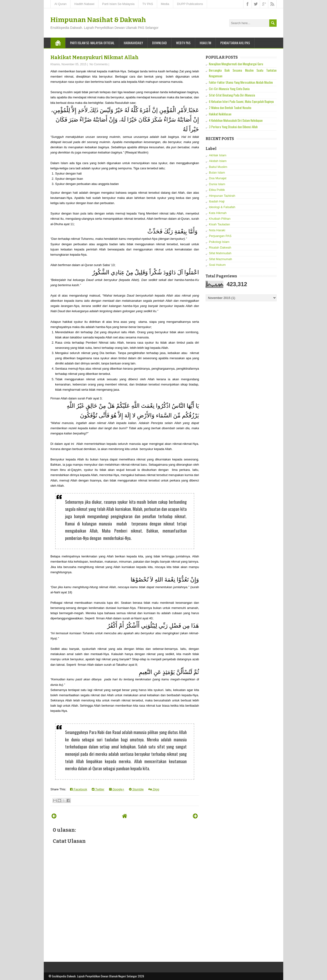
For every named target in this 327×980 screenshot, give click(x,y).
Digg (154, 789)
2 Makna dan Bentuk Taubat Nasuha (230, 108)
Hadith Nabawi (84, 4)
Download (159, 43)
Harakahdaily (133, 43)
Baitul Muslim (218, 167)
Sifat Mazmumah (221, 259)
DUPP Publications (190, 4)
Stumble (136, 789)
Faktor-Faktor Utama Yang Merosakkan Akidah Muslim (241, 82)
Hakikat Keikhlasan (220, 114)
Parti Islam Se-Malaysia (118, 4)
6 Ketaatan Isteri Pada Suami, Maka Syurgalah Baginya (241, 101)
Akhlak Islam (218, 155)
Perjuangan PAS (220, 236)
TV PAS (148, 4)
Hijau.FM (205, 43)
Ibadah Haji (217, 201)
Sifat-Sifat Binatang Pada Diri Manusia (232, 95)
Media (165, 4)
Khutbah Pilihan (220, 219)
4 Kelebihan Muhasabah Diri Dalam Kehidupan (236, 120)
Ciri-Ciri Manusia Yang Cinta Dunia (229, 89)
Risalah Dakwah (220, 247)
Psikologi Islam (219, 242)
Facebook (79, 789)
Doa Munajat (218, 178)
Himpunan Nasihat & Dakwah (98, 20)
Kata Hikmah (218, 213)
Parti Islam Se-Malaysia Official (92, 43)
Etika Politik (217, 190)
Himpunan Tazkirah (222, 196)
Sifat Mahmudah (220, 253)
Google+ (117, 789)
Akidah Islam (218, 161)
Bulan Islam (217, 173)
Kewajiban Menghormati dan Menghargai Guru (236, 64)
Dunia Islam (217, 184)
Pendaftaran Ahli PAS (235, 43)
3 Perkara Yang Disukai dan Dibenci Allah (233, 127)
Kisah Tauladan (219, 224)
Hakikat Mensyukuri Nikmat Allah (95, 57)
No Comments (99, 64)
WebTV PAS (183, 43)
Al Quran (60, 4)
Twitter (98, 789)
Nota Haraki (217, 230)
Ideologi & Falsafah (222, 207)
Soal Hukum (217, 265)
